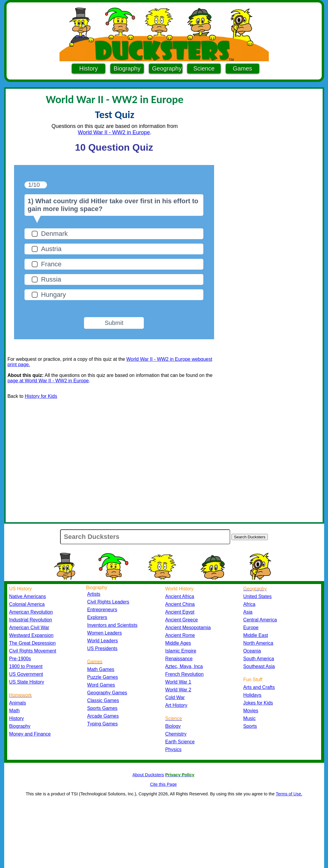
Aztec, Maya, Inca (184, 666)
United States (258, 596)
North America (258, 643)
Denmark (54, 234)
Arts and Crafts (259, 687)
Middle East (256, 635)
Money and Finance (30, 734)
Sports (250, 726)
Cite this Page (164, 784)
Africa (249, 604)
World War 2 (178, 690)
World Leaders (103, 641)
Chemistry (176, 734)
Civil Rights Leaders (108, 602)
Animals (18, 703)
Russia (51, 279)
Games (242, 68)
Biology (173, 726)
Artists (94, 594)
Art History (176, 705)
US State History (27, 682)
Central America (260, 620)
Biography (127, 68)
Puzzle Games (103, 677)
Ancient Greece (182, 620)
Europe (251, 628)
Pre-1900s (20, 659)
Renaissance (179, 659)
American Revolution (31, 612)
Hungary (53, 295)
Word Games (101, 685)
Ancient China (180, 604)
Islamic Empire (181, 651)
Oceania (252, 651)
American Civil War (29, 628)
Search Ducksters (250, 537)
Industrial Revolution (31, 620)
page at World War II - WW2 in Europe (48, 381)
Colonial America (27, 604)
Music (250, 718)
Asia (248, 612)
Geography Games (107, 693)
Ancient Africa (180, 596)
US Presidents (102, 648)
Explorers (97, 617)
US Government (26, 674)
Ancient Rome (180, 635)
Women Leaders (105, 633)
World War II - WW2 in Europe (114, 132)
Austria (51, 249)
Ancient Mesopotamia (188, 628)
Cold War (175, 697)
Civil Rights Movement (33, 651)
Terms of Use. (289, 794)
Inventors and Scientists (112, 625)
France (51, 264)
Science (204, 68)
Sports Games (102, 708)
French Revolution (184, 674)
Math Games (101, 669)
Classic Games (103, 700)
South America (259, 659)
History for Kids (41, 396)
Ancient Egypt (180, 612)
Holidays (253, 695)
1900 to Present (26, 666)
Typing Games (103, 724)
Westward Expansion (31, 635)
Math (15, 711)
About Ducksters (148, 775)
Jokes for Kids (258, 703)
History (89, 68)
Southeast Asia (259, 666)
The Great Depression (33, 643)
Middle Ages (178, 643)
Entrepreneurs (102, 610)
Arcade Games (103, 716)
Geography (167, 68)
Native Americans (28, 596)
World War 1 (178, 682)
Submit (114, 323)
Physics (174, 749)
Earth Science (180, 742)
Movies (251, 711)
